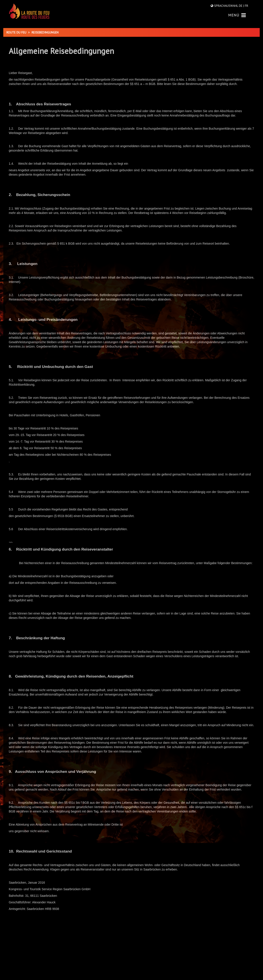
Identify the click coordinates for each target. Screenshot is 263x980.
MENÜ (237, 15)
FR (246, 6)
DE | (241, 6)
